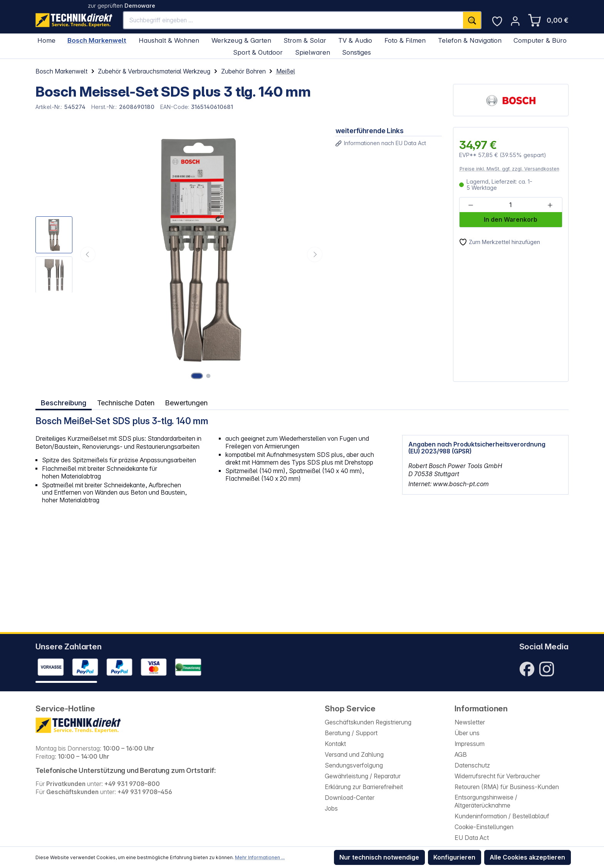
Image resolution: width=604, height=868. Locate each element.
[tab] (63, 402)
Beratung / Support (351, 733)
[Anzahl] (510, 205)
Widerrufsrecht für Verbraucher (497, 776)
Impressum (470, 744)
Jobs (331, 809)
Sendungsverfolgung (354, 765)
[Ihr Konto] (515, 21)
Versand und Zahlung (354, 755)
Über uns (467, 733)
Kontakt (335, 744)
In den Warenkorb (511, 220)
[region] (180, 254)
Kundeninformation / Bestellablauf (502, 816)
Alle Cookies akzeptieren (527, 857)
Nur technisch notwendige (379, 857)
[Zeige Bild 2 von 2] (208, 376)
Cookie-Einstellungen (484, 827)
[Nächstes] (315, 254)
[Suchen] (472, 20)
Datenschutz (472, 765)
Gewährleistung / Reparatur (363, 776)
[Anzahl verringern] (471, 205)
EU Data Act (472, 838)
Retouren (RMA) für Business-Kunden (507, 787)
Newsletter (470, 722)
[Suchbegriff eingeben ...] (293, 20)
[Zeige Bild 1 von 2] (198, 376)
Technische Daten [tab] (126, 402)
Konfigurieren (454, 857)
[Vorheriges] (88, 254)
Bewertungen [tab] (187, 402)
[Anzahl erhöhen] (550, 205)
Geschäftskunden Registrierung (368, 722)
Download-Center (350, 798)
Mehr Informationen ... (260, 857)
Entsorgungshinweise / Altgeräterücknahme (486, 801)
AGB (461, 755)
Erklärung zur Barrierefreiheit (364, 787)
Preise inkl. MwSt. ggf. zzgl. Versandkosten (509, 169)
